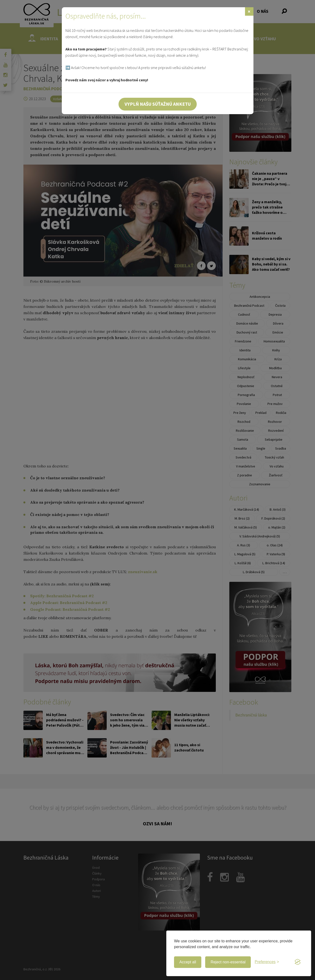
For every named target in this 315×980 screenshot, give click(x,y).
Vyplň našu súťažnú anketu (158, 104)
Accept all (188, 962)
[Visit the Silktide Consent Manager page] (298, 962)
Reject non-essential (228, 962)
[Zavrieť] (249, 11)
